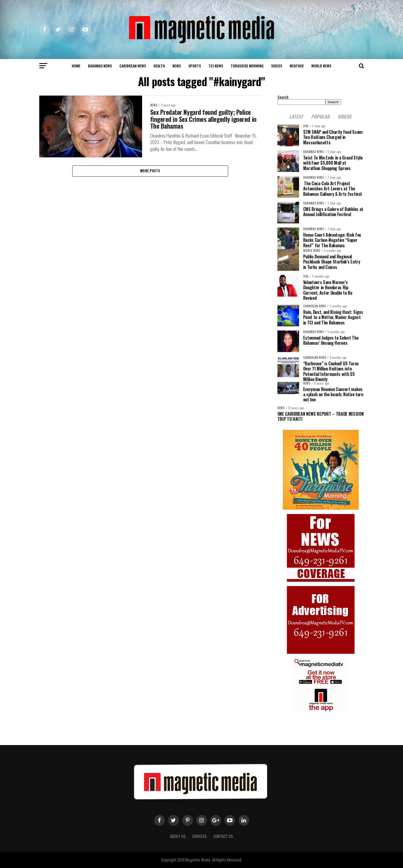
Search (283, 97)
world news (321, 66)
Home (76, 66)
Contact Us (223, 836)
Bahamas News (100, 66)
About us (178, 836)
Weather (297, 66)
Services (199, 836)
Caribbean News (133, 66)
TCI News (216, 66)
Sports (195, 66)
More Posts (150, 171)
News (177, 66)
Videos (277, 66)
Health (159, 66)
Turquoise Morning (247, 66)
